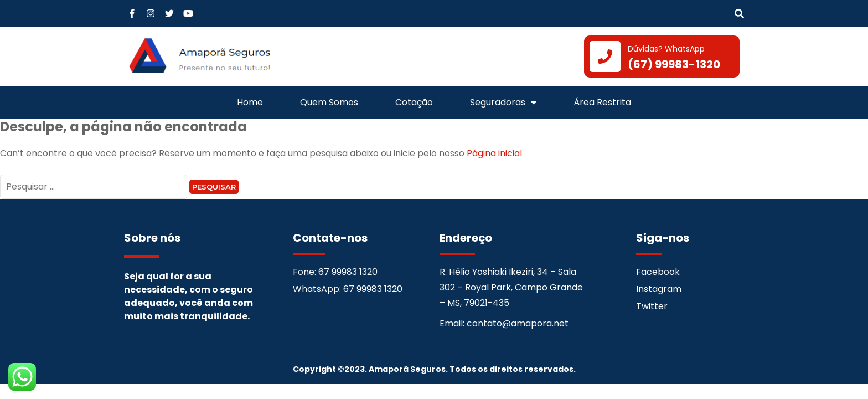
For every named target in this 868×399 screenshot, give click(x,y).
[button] (739, 14)
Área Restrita (602, 102)
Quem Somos (329, 102)
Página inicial (494, 153)
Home (250, 102)
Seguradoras (503, 103)
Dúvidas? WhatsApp (666, 49)
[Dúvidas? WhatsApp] (605, 57)
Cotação (414, 102)
